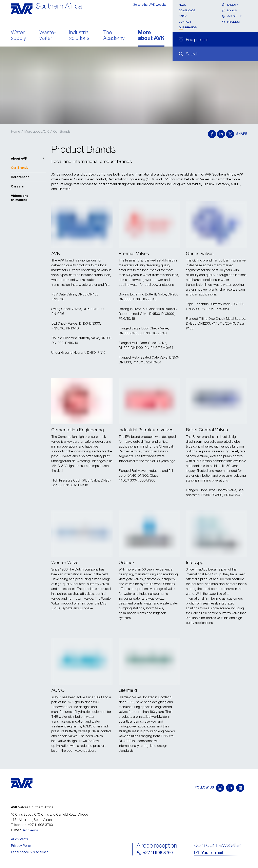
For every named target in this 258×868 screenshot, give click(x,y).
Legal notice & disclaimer (29, 852)
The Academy (114, 36)
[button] (29, 159)
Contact (185, 22)
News (182, 5)
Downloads (187, 10)
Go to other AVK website (150, 5)
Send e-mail (31, 830)
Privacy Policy (21, 846)
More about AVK (151, 36)
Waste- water (48, 36)
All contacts (19, 839)
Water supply (18, 36)
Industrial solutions (79, 36)
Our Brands (188, 27)
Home (15, 131)
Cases (183, 16)
